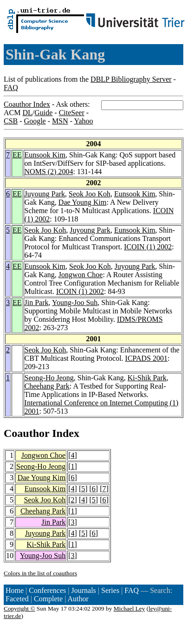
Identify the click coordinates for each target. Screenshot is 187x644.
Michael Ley (129, 608)
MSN (60, 121)
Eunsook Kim (45, 155)
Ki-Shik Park (147, 378)
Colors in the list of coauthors (40, 573)
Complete (48, 599)
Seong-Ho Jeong (49, 378)
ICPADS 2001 (146, 358)
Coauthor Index (27, 104)
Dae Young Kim (83, 202)
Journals (83, 590)
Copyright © (19, 608)
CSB (11, 121)
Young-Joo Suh (75, 302)
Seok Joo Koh (90, 194)
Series (110, 590)
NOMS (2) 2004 (49, 172)
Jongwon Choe (81, 275)
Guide (43, 113)
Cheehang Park (47, 386)
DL (27, 113)
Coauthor (26, 433)
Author (78, 599)
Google (35, 121)
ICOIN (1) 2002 (148, 247)
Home (15, 590)
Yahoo (83, 121)
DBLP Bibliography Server (131, 79)
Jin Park (37, 302)
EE (17, 155)
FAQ (11, 88)
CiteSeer (72, 113)
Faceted (17, 599)
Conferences (47, 590)
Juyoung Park (45, 194)
